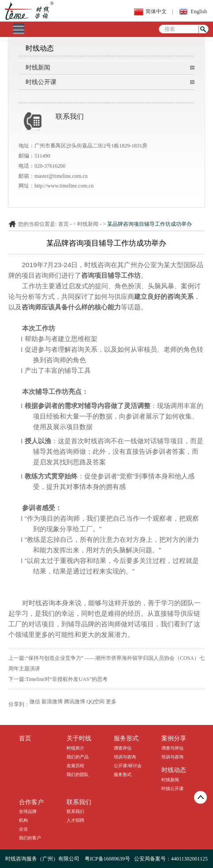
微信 (35, 702)
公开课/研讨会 (128, 766)
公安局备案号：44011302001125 (171, 859)
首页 (64, 224)
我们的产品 (78, 757)
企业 (23, 829)
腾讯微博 (75, 702)
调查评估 (123, 748)
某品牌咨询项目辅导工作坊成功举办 (149, 224)
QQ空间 (95, 702)
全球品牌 (28, 811)
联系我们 (75, 811)
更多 (111, 702)
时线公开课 (41, 82)
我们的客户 (30, 838)
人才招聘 (75, 820)
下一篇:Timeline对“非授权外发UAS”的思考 (58, 679)
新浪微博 (52, 702)
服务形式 (123, 774)
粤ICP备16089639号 (107, 859)
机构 (23, 820)
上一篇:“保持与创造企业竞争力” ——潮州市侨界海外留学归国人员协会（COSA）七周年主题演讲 (106, 663)
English (199, 11)
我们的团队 (78, 774)
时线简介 (75, 748)
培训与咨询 (125, 757)
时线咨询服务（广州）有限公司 (42, 859)
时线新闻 (38, 68)
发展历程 (75, 766)
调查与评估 (172, 748)
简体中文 (156, 11)
